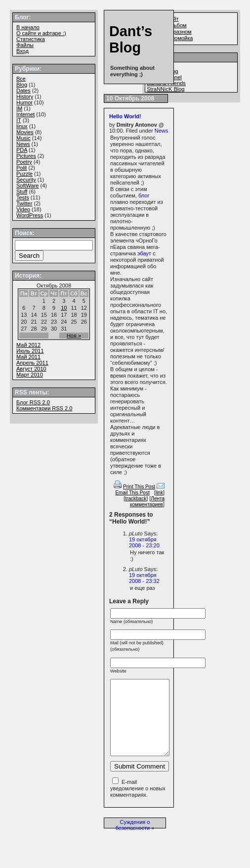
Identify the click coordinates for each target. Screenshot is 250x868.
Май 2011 (28, 357)
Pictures (26, 156)
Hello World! (125, 116)
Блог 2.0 (33, 402)
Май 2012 (28, 345)
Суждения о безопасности (133, 840)
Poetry (24, 162)
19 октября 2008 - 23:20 (144, 542)
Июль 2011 (30, 351)
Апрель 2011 (32, 363)
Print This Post (139, 487)
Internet (25, 114)
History (25, 96)
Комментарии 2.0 (44, 408)
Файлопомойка (174, 38)
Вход (22, 51)
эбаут (144, 253)
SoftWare (27, 186)
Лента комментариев (147, 502)
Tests (23, 197)
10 (64, 308)
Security (26, 180)
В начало (28, 27)
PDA (22, 150)
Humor (24, 102)
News (162, 131)
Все (21, 79)
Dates (23, 91)
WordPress (30, 215)
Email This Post (132, 493)
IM (19, 108)
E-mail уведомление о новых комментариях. (138, 803)
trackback (136, 499)
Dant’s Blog (131, 39)
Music (23, 138)
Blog (22, 85)
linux (22, 126)
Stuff (22, 192)
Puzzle (24, 174)
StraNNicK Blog (166, 89)
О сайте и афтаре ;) (41, 33)
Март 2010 (30, 375)
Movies (25, 132)
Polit (21, 168)
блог (144, 195)
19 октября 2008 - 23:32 (144, 578)
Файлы (25, 45)
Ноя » (74, 336)
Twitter (24, 203)
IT (19, 120)
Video (23, 209)
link (159, 493)
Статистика (31, 39)
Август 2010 (31, 369)
